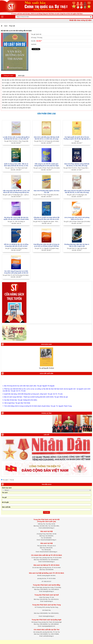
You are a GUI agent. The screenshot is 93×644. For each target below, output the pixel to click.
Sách (6, 26)
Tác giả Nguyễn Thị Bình (46, 368)
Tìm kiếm (47, 512)
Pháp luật (12, 26)
